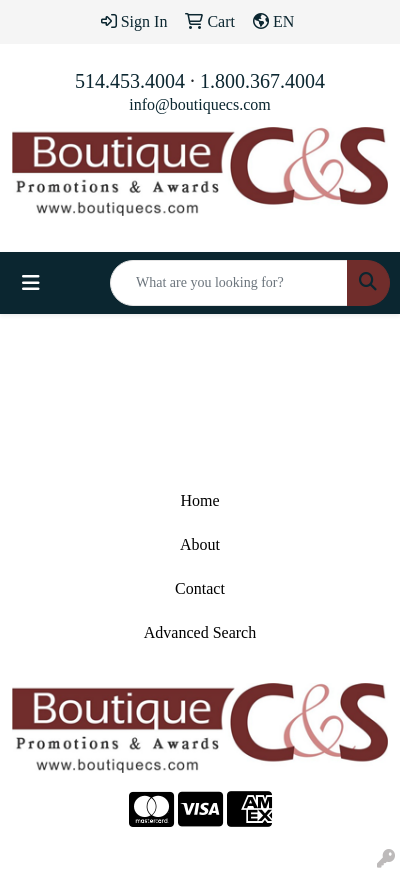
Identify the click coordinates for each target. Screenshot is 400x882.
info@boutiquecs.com (199, 104)
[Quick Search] (229, 283)
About (200, 544)
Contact (200, 588)
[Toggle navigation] (31, 283)
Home (199, 500)
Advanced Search (200, 632)
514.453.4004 (130, 81)
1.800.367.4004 (262, 81)
